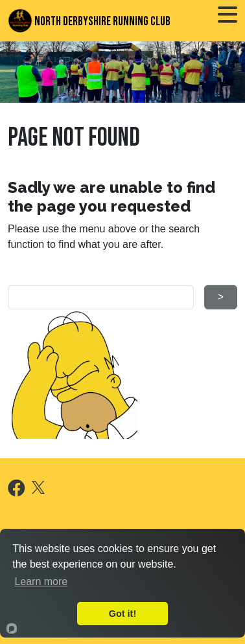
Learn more (41, 582)
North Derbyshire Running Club (89, 21)
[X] (38, 486)
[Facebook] (17, 491)
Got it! (122, 614)
